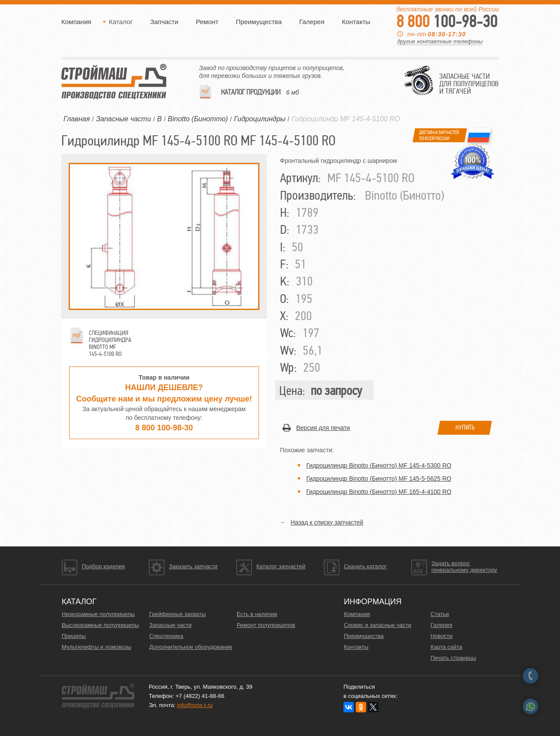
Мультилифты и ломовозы (96, 647)
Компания (76, 22)
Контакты (356, 22)
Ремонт (207, 22)
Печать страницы (453, 658)
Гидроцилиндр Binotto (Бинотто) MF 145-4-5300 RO (379, 465)
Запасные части (170, 625)
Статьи (440, 614)
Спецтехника (166, 636)
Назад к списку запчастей (327, 522)
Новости (441, 636)
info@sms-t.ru (195, 705)
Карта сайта (446, 647)
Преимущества (259, 22)
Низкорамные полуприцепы (98, 614)
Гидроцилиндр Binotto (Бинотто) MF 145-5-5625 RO (379, 479)
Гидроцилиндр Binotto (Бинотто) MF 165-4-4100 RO (379, 492)
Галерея (312, 22)
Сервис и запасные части (378, 625)
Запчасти (164, 22)
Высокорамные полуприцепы (100, 625)
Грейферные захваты (177, 614)
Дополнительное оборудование (191, 647)
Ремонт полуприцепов (266, 625)
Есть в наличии (257, 614)
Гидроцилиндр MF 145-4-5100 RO (346, 119)
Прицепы (74, 636)
